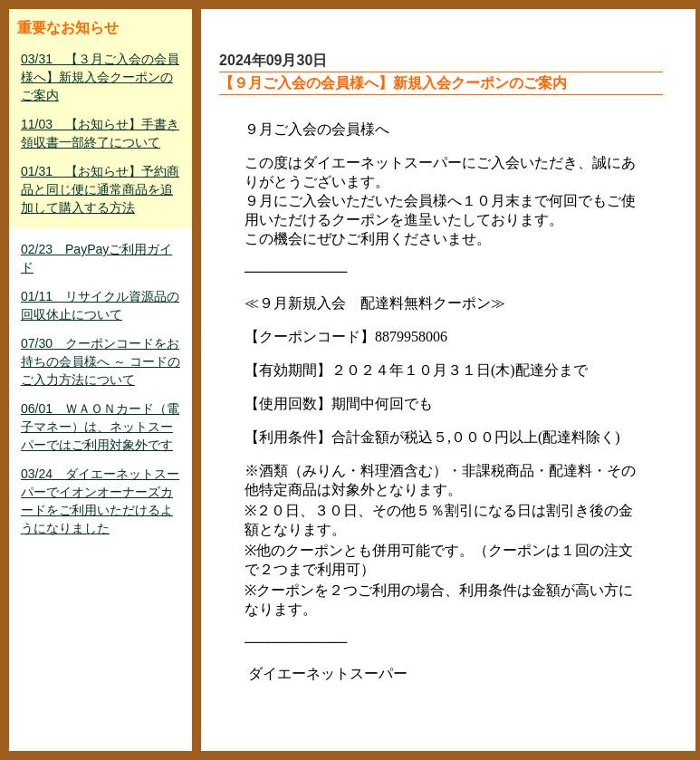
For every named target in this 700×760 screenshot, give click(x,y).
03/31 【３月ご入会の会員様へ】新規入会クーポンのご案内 (100, 77)
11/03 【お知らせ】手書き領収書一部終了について (100, 133)
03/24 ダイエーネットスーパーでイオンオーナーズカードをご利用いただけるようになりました (100, 501)
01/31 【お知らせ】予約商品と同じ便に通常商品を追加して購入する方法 (100, 189)
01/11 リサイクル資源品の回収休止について (100, 305)
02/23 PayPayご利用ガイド (96, 258)
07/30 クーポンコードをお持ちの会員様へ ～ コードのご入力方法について (101, 361)
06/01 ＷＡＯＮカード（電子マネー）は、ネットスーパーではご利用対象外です (100, 427)
